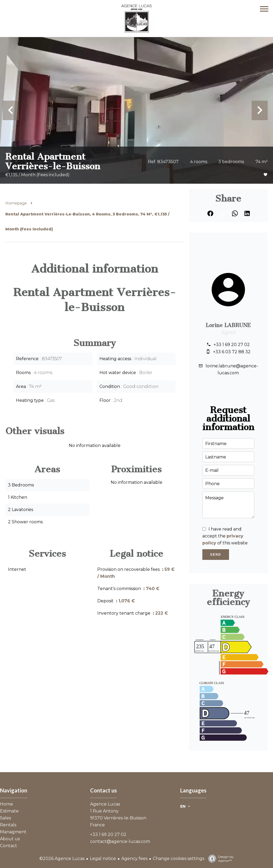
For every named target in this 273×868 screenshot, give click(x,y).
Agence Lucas (105, 804)
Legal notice (103, 859)
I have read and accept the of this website (225, 536)
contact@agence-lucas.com (120, 841)
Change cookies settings (178, 859)
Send (216, 555)
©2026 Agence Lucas (62, 859)
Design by (220, 859)
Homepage (16, 203)
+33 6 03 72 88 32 (232, 352)
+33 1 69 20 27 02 (232, 345)
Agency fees (134, 859)
